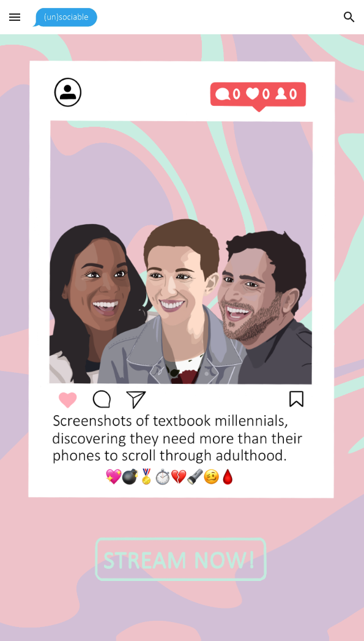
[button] (15, 17)
